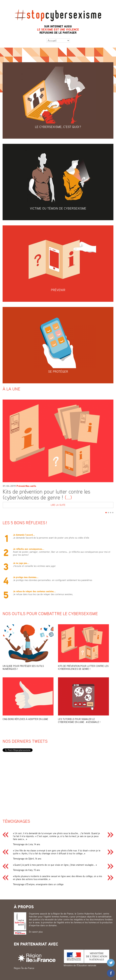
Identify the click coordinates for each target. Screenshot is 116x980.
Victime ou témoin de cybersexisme (58, 208)
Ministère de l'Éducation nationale (80, 965)
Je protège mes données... (26, 577)
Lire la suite (82, 505)
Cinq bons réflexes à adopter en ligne (25, 719)
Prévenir (58, 290)
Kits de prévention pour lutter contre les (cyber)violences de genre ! (46, 494)
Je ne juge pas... (21, 563)
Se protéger (58, 371)
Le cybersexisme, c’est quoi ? (58, 127)
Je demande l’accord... (24, 535)
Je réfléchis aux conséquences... (29, 549)
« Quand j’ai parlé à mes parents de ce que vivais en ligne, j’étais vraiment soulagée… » (55, 865)
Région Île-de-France (24, 968)
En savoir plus (36, 932)
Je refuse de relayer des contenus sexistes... (34, 591)
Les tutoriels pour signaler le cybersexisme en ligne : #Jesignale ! (79, 721)
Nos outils (31, 486)
